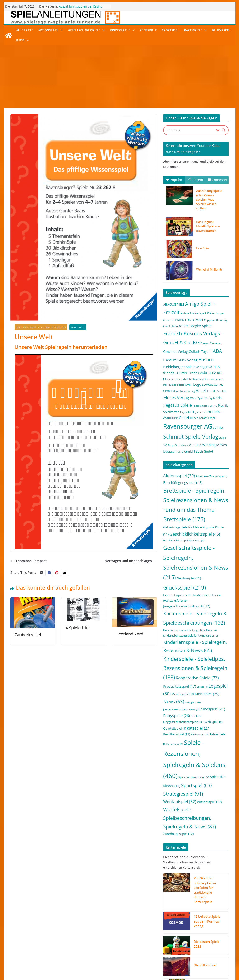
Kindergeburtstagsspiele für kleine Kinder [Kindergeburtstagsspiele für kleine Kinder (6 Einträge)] (191, 635)
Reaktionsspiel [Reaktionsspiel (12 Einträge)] (177, 734)
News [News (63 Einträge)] (174, 701)
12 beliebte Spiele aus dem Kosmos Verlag (207, 921)
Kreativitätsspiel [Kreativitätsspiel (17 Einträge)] (180, 686)
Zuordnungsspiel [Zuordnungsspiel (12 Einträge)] (178, 834)
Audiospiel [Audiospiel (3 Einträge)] (220, 476)
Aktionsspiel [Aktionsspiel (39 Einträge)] (179, 476)
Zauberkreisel (28, 635)
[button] (61, 30)
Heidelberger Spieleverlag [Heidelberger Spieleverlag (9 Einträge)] (184, 367)
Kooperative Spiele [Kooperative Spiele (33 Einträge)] (197, 678)
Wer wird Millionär (209, 269)
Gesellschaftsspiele (84, 30)
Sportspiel (170, 30)
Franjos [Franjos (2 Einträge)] (205, 343)
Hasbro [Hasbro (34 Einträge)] (206, 359)
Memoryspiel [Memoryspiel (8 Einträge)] (183, 694)
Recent (196, 180)
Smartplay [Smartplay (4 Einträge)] (175, 744)
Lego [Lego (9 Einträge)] (197, 384)
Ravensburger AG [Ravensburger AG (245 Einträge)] (188, 426)
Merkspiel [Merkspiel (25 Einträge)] (207, 694)
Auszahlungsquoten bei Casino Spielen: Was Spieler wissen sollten (84, 8)
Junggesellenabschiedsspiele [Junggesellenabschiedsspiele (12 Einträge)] (187, 606)
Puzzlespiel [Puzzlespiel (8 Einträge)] (213, 722)
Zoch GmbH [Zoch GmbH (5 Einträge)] (204, 451)
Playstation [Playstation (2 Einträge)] (198, 412)
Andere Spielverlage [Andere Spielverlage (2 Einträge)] (192, 313)
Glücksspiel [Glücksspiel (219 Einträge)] (185, 587)
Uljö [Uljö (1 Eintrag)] (199, 445)
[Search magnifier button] (224, 130)
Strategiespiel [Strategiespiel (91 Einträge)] (183, 794)
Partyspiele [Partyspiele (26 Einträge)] (177, 716)
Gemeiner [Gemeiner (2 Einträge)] (216, 343)
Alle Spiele (25, 30)
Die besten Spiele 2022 (207, 944)
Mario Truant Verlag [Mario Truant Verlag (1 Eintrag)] (184, 391)
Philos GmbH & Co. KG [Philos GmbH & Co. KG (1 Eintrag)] (205, 406)
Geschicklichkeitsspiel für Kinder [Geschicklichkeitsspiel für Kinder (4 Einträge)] (184, 540)
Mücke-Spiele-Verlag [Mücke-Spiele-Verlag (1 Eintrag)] (201, 398)
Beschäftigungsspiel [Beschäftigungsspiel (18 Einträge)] (183, 483)
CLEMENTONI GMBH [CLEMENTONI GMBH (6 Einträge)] (187, 320)
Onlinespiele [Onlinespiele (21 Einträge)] (211, 709)
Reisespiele (148, 30)
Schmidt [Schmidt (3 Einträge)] (218, 427)
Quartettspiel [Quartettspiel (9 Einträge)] (175, 728)
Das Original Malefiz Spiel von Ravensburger (208, 226)
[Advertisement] (119, 77)
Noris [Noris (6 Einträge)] (217, 398)
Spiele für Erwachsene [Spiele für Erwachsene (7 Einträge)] (194, 777)
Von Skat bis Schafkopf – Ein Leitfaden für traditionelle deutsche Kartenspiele (205, 890)
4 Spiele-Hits (78, 628)
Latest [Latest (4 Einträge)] (202, 687)
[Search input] (191, 130)
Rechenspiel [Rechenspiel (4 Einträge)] (200, 734)
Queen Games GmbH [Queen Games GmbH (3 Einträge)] (203, 418)
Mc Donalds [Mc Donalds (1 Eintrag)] (219, 391)
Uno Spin (203, 248)
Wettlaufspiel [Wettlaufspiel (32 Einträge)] (180, 802)
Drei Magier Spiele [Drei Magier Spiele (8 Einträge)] (197, 326)
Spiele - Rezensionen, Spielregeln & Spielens (41, 327)
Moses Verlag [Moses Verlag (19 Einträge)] (176, 397)
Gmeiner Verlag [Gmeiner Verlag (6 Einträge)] (175, 352)
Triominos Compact (29, 561)
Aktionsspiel (48, 30)
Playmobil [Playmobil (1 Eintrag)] (186, 412)
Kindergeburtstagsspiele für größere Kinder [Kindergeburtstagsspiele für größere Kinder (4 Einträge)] (190, 630)
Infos (20, 40)
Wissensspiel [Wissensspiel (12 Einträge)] (209, 802)
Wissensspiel (78, 327)
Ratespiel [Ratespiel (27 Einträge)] (198, 728)
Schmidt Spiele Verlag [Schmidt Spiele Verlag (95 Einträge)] (191, 437)
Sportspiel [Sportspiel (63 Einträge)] (196, 785)
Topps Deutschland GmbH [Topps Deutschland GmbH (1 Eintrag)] (182, 445)
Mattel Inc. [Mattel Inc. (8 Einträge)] (204, 391)
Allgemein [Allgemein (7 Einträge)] (204, 476)
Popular (174, 180)
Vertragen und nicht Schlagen (131, 561)
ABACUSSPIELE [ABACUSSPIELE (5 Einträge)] (174, 304)
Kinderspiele (120, 30)
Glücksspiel (222, 30)
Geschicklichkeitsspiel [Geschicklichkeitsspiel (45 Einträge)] (195, 534)
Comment (218, 180)
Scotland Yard (130, 634)
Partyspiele (193, 30)
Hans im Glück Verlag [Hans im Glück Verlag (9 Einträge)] (180, 360)
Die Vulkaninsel (205, 965)
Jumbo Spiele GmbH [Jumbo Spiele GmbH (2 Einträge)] (181, 385)
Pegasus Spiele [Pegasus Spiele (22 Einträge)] (177, 405)
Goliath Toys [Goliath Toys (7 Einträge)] (198, 352)
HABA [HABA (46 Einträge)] (216, 351)
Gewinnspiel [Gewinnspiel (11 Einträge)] (189, 578)
